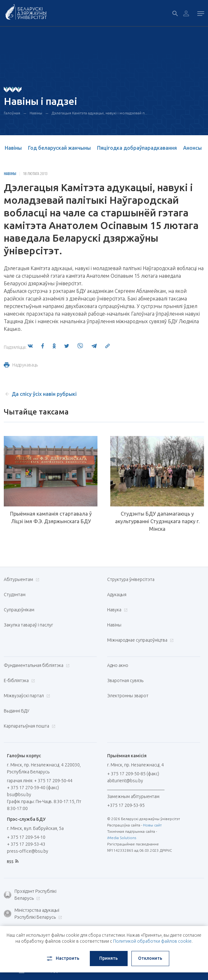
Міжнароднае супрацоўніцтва (140, 640)
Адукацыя (117, 595)
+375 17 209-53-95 (126, 805)
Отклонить (150, 958)
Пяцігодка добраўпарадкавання (137, 148)
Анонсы (192, 148)
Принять (109, 958)
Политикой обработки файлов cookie (152, 941)
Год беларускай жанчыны (59, 148)
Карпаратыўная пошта (29, 726)
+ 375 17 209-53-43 (26, 844)
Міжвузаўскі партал (26, 696)
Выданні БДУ (17, 711)
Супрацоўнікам (19, 610)
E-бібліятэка (19, 681)
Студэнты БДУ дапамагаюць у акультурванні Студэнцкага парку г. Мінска (157, 521)
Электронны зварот (128, 696)
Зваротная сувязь (125, 681)
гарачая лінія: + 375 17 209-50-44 (40, 781)
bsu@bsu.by (19, 795)
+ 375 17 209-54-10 (26, 837)
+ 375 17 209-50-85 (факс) (133, 774)
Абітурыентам (21, 579)
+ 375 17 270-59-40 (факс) (33, 788)
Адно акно (118, 665)
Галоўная (12, 113)
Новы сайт (152, 825)
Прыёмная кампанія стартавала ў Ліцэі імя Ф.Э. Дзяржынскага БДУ (51, 517)
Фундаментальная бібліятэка (36, 665)
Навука (117, 610)
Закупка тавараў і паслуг (28, 625)
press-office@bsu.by (28, 851)
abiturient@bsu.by (125, 781)
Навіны (36, 113)
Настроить (63, 959)
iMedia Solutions (122, 838)
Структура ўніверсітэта (131, 579)
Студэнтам (15, 595)
